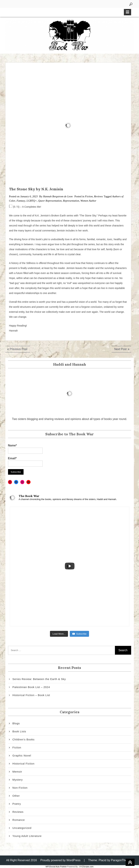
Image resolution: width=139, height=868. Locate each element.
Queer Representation (50, 201)
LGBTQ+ (32, 201)
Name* (25, 449)
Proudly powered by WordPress (60, 860)
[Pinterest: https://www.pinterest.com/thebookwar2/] (10, 482)
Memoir (17, 772)
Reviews (98, 196)
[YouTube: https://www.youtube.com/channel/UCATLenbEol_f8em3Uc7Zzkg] (28, 482)
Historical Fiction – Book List (31, 695)
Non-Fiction (20, 788)
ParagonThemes (122, 860)
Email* (25, 462)
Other (16, 796)
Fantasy (21, 201)
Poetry (17, 804)
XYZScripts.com (86, 867)
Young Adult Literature (27, 836)
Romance (19, 820)
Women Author (88, 201)
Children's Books (24, 739)
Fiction (89, 196)
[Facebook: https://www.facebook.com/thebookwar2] (16, 482)
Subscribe (79, 634)
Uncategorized (22, 828)
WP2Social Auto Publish (56, 867)
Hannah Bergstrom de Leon (58, 196)
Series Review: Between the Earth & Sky (39, 679)
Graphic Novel (22, 756)
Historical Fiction (24, 764)
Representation (71, 201)
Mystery (18, 780)
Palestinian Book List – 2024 (31, 687)
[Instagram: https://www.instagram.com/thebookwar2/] (22, 482)
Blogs (16, 723)
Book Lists (19, 731)
